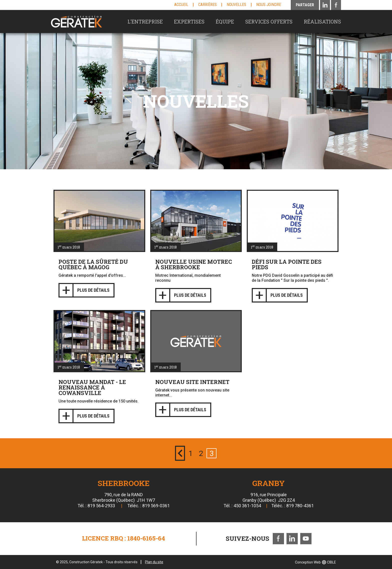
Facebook (278, 539)
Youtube (306, 539)
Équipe (225, 21)
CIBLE (331, 562)
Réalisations (322, 21)
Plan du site (154, 562)
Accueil (181, 5)
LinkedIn (292, 539)
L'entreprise (145, 21)
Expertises (189, 21)
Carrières (207, 5)
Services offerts (269, 21)
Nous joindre (269, 5)
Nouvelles (236, 5)
